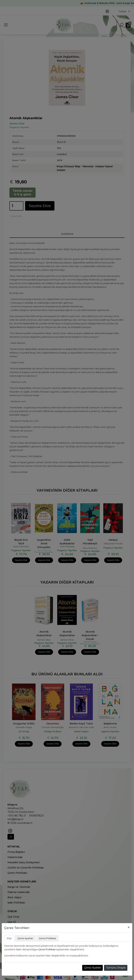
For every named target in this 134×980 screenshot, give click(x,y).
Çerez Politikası (47, 949)
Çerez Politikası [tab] (47, 938)
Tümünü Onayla (116, 968)
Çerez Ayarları (93, 968)
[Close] (129, 927)
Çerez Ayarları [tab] (25, 938)
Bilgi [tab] (9, 938)
